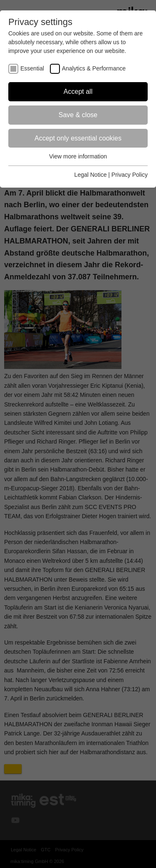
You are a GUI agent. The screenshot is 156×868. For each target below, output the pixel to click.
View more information (78, 156)
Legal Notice (91, 175)
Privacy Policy (130, 175)
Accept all (78, 92)
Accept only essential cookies (78, 138)
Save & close (78, 115)
